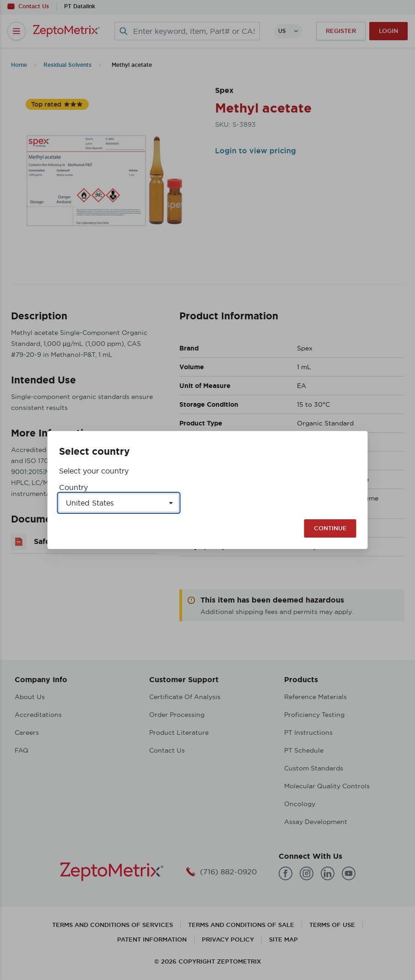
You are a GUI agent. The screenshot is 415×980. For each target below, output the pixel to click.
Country (73, 487)
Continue (330, 528)
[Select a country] (119, 503)
